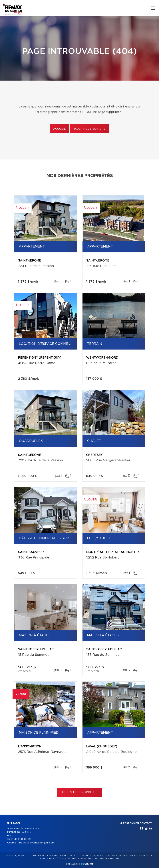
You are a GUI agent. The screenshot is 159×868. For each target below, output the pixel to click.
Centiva (87, 864)
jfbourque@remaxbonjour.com (36, 843)
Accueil (60, 129)
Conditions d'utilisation (74, 858)
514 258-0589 (22, 839)
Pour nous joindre (90, 129)
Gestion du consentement (104, 858)
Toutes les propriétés (79, 792)
